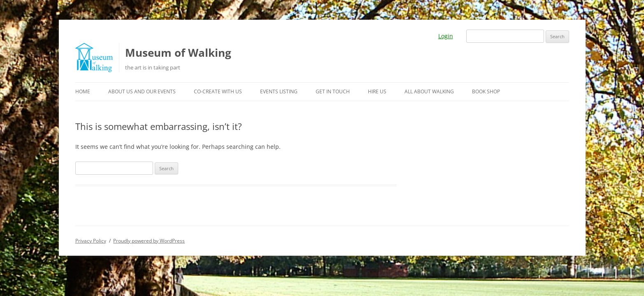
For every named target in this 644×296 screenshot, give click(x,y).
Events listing (279, 91)
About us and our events (142, 91)
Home (83, 91)
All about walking (429, 91)
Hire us (377, 91)
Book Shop (486, 91)
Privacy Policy (91, 241)
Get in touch (333, 91)
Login (446, 36)
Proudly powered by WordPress (149, 241)
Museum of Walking (178, 53)
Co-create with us (218, 91)
